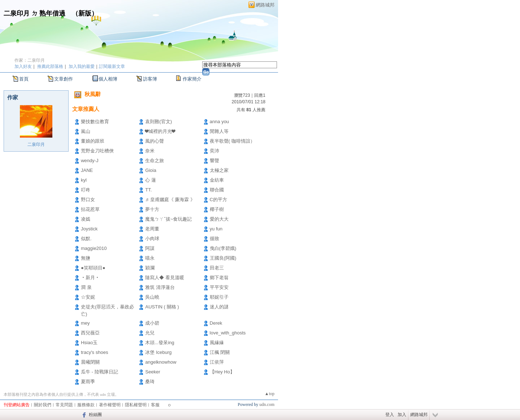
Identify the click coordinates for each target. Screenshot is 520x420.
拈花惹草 (90, 209)
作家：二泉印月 (30, 60)
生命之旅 (155, 161)
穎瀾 (150, 268)
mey (85, 323)
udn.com (267, 404)
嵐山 (86, 131)
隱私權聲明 (136, 405)
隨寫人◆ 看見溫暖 (165, 278)
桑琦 (150, 382)
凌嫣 (86, 219)
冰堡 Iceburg (158, 352)
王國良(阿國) (223, 258)
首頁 (24, 79)
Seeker (153, 372)
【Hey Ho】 (222, 372)
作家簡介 (192, 79)
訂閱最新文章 (112, 66)
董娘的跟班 (93, 141)
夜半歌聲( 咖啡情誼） (232, 141)
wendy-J (90, 161)
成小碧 (152, 323)
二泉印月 (36, 144)
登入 (390, 415)
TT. (148, 190)
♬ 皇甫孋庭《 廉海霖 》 (170, 200)
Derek (216, 323)
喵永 (150, 258)
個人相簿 (108, 79)
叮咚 (86, 190)
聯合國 (217, 190)
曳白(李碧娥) (223, 248)
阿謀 (150, 248)
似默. (86, 239)
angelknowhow (161, 362)
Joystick (89, 229)
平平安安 (219, 287)
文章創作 (64, 79)
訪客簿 (150, 79)
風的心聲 (155, 141)
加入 (402, 415)
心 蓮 (151, 180)
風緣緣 (217, 343)
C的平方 (218, 200)
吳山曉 (152, 297)
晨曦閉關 (90, 362)
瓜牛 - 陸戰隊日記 (99, 372)
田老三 (217, 268)
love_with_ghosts (228, 333)
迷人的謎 (219, 307)
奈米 (150, 151)
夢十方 (152, 209)
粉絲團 (95, 415)
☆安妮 (88, 297)
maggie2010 (94, 248)
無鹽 (86, 258)
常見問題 (64, 405)
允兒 (150, 333)
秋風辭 (93, 94)
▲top (270, 394)
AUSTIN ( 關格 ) (162, 307)
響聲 (214, 161)
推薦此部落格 (50, 66)
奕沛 (214, 151)
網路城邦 (265, 5)
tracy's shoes (94, 352)
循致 (214, 239)
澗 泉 (86, 287)
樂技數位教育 (95, 122)
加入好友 (23, 66)
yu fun (216, 229)
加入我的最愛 (82, 66)
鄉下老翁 (219, 278)
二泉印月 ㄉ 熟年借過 (34, 13)
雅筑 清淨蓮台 (160, 287)
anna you (220, 122)
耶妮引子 (219, 297)
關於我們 (43, 405)
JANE (87, 170)
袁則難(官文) (159, 122)
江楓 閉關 (220, 352)
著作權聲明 (110, 405)
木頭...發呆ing (160, 343)
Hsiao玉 (89, 343)
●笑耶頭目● (93, 268)
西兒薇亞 (90, 333)
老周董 (152, 229)
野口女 (88, 200)
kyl (84, 180)
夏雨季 (88, 382)
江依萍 (217, 362)
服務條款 (86, 405)
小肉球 (152, 239)
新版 (85, 13)
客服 (155, 405)
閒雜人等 (219, 131)
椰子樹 (217, 209)
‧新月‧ (90, 278)
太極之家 (219, 170)
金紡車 (217, 180)
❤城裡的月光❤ (160, 131)
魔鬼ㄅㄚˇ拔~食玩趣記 (168, 219)
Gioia (151, 170)
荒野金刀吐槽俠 (97, 151)
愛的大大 (219, 219)
